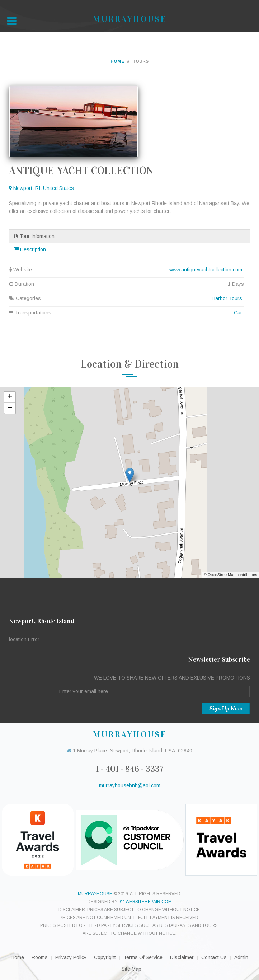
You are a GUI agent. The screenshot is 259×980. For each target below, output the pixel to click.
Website (126, 270)
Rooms (40, 957)
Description (30, 249)
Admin (241, 957)
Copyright (105, 957)
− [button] (10, 408)
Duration (126, 284)
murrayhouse (95, 894)
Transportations (126, 313)
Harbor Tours (227, 298)
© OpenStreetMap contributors (230, 575)
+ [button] (10, 397)
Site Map (131, 969)
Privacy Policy (71, 957)
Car (238, 313)
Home (117, 61)
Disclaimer (182, 957)
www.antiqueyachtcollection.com (206, 270)
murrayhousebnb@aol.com (130, 785)
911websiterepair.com (145, 902)
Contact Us (214, 957)
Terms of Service (143, 957)
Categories (126, 298)
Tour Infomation (34, 236)
